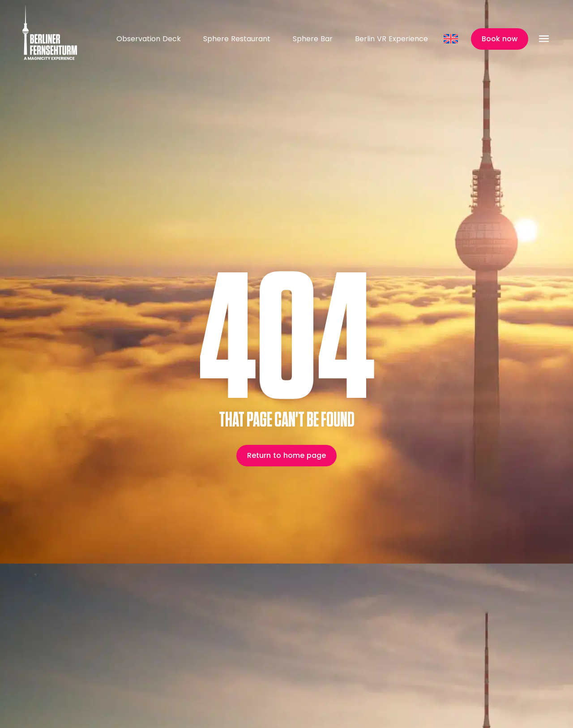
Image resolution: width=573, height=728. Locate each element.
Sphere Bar (313, 39)
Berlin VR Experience (391, 39)
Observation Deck (149, 39)
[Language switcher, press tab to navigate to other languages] (452, 39)
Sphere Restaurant (237, 39)
